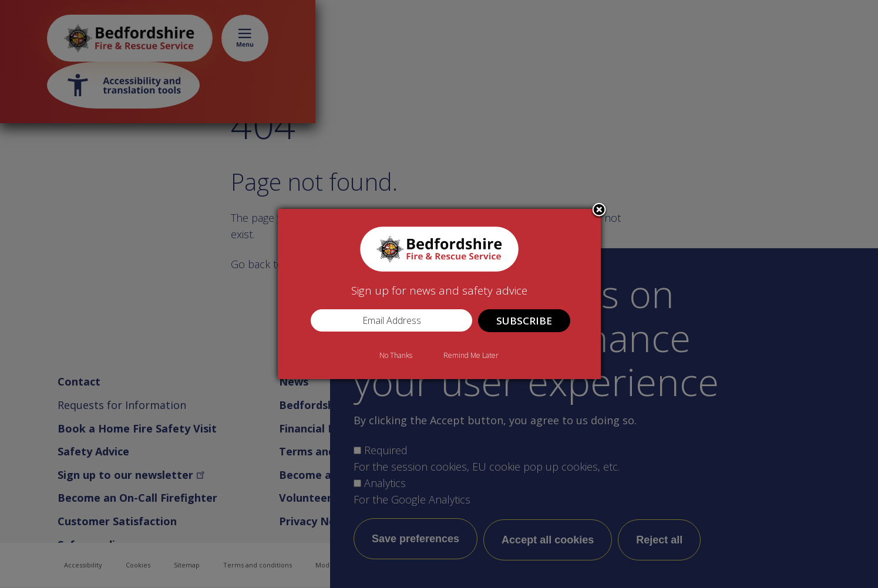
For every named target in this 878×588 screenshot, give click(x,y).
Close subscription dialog (599, 211)
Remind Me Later (471, 355)
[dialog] (439, 294)
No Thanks (396, 355)
